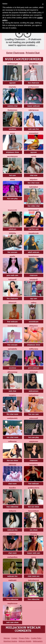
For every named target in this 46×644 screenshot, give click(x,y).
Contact (14, 638)
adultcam (12, 229)
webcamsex (34, 391)
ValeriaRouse (34, 110)
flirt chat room (12, 414)
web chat (12, 391)
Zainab (34, 156)
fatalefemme (34, 256)
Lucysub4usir (34, 511)
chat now (34, 175)
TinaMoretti (12, 210)
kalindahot (34, 187)
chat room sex (34, 576)
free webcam (12, 322)
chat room (12, 484)
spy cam (34, 298)
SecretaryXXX (12, 156)
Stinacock (12, 303)
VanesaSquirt (34, 210)
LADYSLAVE (34, 180)
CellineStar (12, 441)
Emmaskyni (34, 133)
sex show (34, 530)
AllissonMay (12, 372)
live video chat (34, 206)
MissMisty (34, 465)
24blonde (12, 465)
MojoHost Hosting (10, 641)
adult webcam (34, 252)
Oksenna (34, 534)
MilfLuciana (34, 349)
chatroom (34, 275)
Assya (12, 133)
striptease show (12, 152)
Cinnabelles (34, 64)
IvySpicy (12, 395)
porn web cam (12, 275)
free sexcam (12, 345)
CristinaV (12, 534)
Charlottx (12, 87)
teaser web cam (34, 553)
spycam (12, 83)
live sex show (12, 460)
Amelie (12, 256)
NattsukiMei (34, 395)
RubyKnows (34, 441)
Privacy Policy (24, 638)
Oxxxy (34, 557)
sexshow (12, 129)
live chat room (34, 183)
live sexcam (12, 252)
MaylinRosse (12, 603)
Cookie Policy (36, 638)
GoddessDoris (34, 488)
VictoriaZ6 (34, 372)
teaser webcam (34, 106)
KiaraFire (12, 488)
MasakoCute (34, 233)
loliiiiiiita (12, 233)
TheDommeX (12, 110)
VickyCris (12, 511)
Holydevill (34, 279)
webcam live (12, 530)
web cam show (12, 622)
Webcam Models (25, 641)
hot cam (12, 175)
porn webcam (34, 368)
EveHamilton (12, 557)
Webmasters (38, 641)
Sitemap (7, 638)
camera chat (12, 106)
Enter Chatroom (15, 53)
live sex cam (34, 414)
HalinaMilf (12, 279)
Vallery (34, 303)
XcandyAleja (12, 326)
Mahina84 (12, 580)
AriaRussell (34, 418)
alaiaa (12, 180)
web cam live (34, 129)
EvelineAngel (12, 64)
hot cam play (12, 199)
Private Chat (33, 53)
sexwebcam (34, 322)
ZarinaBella (12, 349)
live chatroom (34, 83)
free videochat (12, 507)
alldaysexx (34, 326)
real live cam (34, 229)
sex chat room (12, 437)
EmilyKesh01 (12, 418)
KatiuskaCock (34, 580)
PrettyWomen (34, 87)
